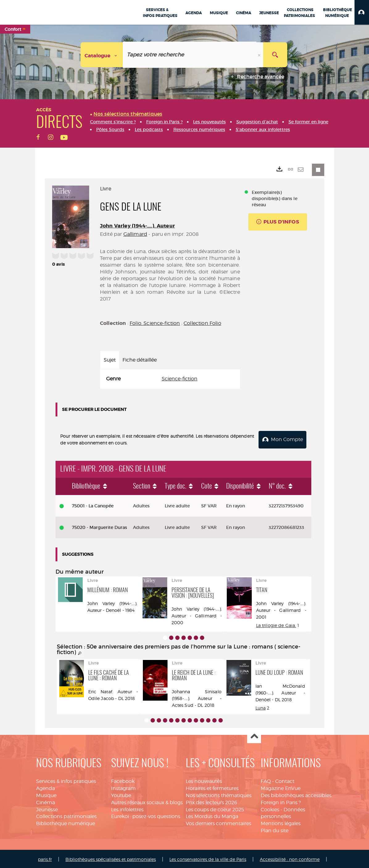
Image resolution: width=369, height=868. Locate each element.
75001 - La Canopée (93, 505)
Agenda (46, 787)
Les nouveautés (204, 780)
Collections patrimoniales (66, 815)
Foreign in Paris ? (281, 801)
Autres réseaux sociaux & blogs (147, 801)
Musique (46, 794)
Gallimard (135, 234)
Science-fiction (180, 379)
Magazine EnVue (281, 787)
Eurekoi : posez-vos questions (146, 815)
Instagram (123, 787)
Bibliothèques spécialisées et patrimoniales (111, 858)
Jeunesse (47, 808)
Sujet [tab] (110, 360)
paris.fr (45, 858)
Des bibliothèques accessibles (296, 794)
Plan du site (275, 829)
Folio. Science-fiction (155, 323)
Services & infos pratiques (66, 780)
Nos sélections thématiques (219, 794)
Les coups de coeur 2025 (215, 808)
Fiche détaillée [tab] (140, 360)
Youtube (121, 794)
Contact (285, 780)
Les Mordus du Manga (212, 815)
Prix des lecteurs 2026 (211, 801)
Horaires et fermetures (212, 787)
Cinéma (46, 801)
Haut (254, 735)
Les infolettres (127, 808)
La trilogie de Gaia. (276, 624)
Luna (261, 707)
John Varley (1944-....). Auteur (137, 226)
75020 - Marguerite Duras (100, 526)
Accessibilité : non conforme (290, 858)
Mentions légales (281, 823)
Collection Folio (202, 323)
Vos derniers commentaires (218, 823)
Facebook (123, 780)
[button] (362, 12)
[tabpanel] (170, 379)
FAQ (266, 780)
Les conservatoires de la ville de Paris (208, 858)
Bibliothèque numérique (66, 823)
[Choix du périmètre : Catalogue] (102, 55)
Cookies (270, 808)
